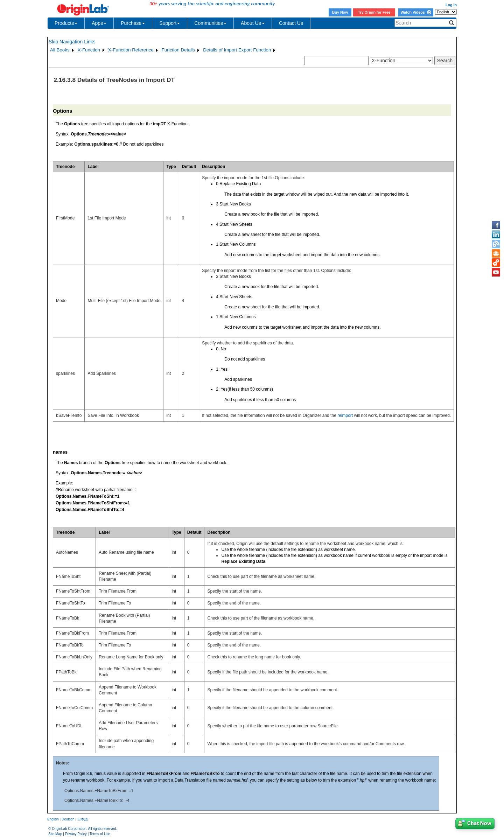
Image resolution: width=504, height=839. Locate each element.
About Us (253, 23)
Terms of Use (100, 834)
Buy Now (340, 12)
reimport (345, 415)
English (53, 819)
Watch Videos (416, 12)
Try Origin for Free (374, 12)
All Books (60, 50)
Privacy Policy (76, 834)
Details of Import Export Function (237, 50)
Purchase (133, 23)
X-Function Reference (131, 50)
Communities (210, 23)
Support (170, 23)
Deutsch (68, 819)
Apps (99, 23)
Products (66, 23)
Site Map (55, 834)
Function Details (178, 50)
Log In (451, 5)
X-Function (89, 50)
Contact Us (291, 23)
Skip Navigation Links (72, 42)
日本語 (83, 819)
